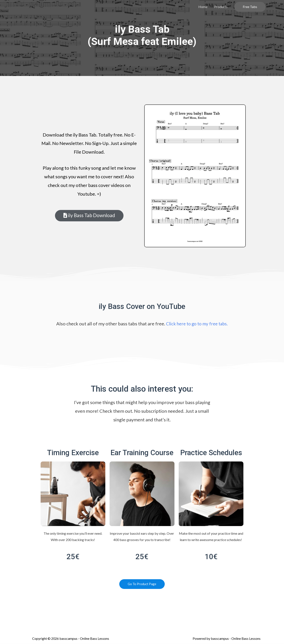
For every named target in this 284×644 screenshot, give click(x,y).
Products (221, 7)
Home (203, 7)
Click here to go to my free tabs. (197, 324)
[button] (89, 216)
